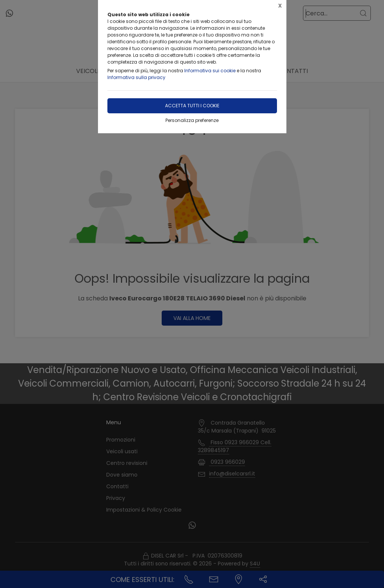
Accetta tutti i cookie (192, 106)
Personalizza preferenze (192, 120)
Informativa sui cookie (210, 71)
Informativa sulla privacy (136, 77)
